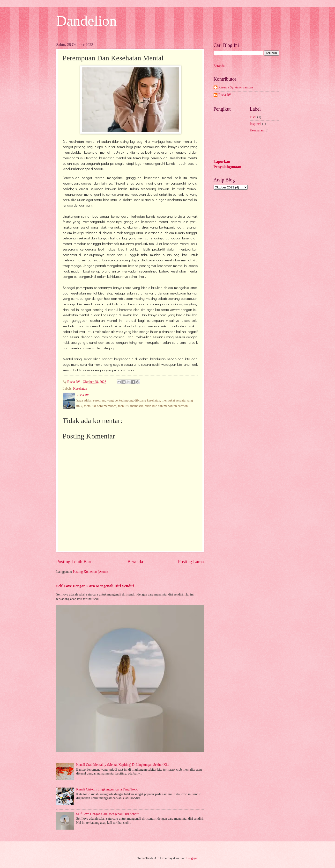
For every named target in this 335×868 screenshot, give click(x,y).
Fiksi (253, 117)
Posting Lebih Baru (74, 562)
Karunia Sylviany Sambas (236, 87)
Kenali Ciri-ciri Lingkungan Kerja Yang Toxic (107, 789)
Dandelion (87, 21)
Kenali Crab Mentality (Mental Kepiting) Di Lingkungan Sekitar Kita (123, 765)
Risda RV (225, 95)
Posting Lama (191, 562)
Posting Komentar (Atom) (90, 572)
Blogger (192, 858)
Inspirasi (256, 124)
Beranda (135, 562)
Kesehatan (80, 389)
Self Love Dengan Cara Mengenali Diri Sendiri (95, 586)
